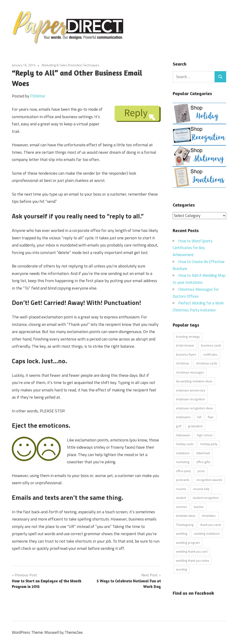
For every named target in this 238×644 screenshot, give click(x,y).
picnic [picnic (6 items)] (201, 471)
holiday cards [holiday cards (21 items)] (185, 444)
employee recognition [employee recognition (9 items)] (190, 399)
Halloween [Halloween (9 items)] (183, 435)
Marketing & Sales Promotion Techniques (71, 65)
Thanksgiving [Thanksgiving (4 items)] (185, 524)
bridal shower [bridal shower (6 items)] (185, 345)
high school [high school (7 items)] (205, 435)
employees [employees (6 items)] (183, 417)
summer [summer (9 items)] (182, 507)
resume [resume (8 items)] (181, 489)
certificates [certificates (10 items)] (210, 354)
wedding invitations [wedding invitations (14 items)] (207, 534)
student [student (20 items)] (181, 498)
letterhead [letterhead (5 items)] (203, 453)
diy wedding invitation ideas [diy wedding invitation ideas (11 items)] (194, 381)
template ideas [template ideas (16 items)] (186, 516)
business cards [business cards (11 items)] (211, 345)
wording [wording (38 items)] (182, 569)
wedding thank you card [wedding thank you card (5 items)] (192, 551)
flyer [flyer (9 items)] (211, 417)
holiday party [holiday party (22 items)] (209, 444)
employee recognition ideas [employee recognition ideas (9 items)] (194, 408)
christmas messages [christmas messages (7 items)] (190, 372)
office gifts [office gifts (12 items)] (203, 462)
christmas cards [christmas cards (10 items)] (207, 363)
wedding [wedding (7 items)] (182, 534)
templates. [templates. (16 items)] (209, 516)
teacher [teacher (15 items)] (199, 507)
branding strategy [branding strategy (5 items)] (188, 336)
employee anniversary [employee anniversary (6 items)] (191, 390)
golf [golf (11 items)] (179, 426)
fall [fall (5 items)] (199, 417)
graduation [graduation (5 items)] (195, 426)
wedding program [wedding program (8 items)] (188, 542)
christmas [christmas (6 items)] (183, 363)
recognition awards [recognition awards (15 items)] (209, 480)
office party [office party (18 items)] (183, 471)
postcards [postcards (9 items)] (183, 480)
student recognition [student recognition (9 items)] (206, 498)
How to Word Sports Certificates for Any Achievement (193, 248)
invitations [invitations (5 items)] (183, 453)
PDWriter (38, 96)
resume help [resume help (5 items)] (201, 489)
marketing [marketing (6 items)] (183, 462)
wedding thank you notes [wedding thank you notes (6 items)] (193, 560)
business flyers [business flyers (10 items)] (186, 354)
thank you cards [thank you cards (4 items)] (211, 524)
